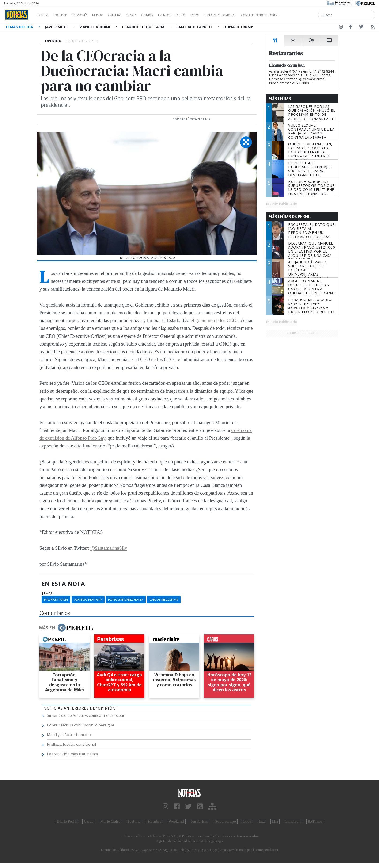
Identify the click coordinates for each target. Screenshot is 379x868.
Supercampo (226, 822)
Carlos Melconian (164, 599)
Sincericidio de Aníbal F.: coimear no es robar (86, 715)
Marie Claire (110, 822)
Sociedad (65, 15)
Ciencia (147, 15)
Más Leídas (280, 99)
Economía (88, 15)
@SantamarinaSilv (109, 548)
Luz (262, 822)
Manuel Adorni (95, 27)
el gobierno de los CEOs (214, 320)
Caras (89, 822)
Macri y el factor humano (69, 735)
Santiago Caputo (195, 27)
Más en (66, 628)
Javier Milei (57, 27)
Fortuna (134, 822)
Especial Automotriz (251, 15)
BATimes (315, 822)
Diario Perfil (67, 822)
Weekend (176, 822)
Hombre (155, 822)
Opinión (167, 15)
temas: (47, 594)
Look (247, 822)
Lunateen (293, 822)
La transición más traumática (72, 754)
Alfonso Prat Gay (88, 599)
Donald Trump (238, 27)
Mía (275, 822)
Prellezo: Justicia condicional (71, 744)
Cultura (128, 15)
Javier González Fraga (126, 599)
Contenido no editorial (300, 15)
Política (44, 15)
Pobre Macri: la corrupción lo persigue (81, 725)
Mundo (109, 15)
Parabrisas (199, 822)
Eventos (187, 15)
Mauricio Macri (56, 599)
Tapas (221, 15)
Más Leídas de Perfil (289, 217)
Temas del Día (20, 27)
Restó (205, 15)
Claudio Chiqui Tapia (144, 27)
